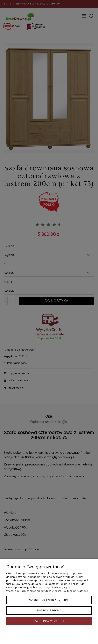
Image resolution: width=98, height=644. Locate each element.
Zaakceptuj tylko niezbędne (49, 600)
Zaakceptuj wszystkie (49, 621)
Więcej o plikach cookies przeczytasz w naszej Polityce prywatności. (48, 591)
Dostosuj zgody (49, 611)
